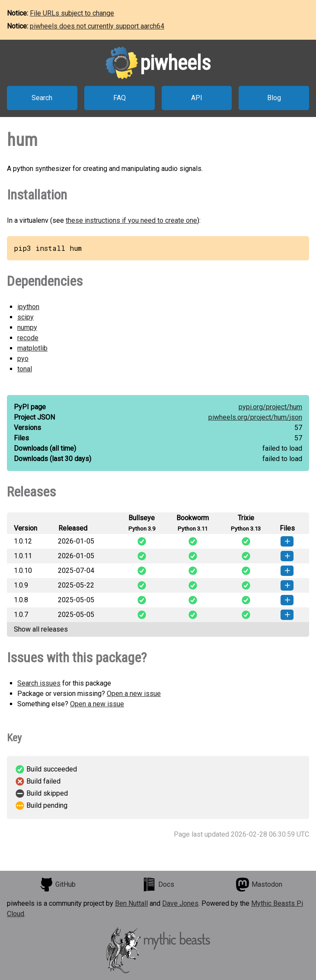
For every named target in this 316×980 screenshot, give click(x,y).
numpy (27, 327)
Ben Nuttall (131, 903)
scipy (26, 317)
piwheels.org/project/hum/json (255, 417)
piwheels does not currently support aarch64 (97, 26)
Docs (158, 885)
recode (28, 338)
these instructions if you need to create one (131, 220)
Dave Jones (180, 903)
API (197, 98)
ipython (28, 307)
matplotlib (32, 348)
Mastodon (259, 885)
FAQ (120, 98)
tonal (25, 369)
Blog (274, 98)
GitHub (57, 885)
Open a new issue (134, 694)
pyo (23, 359)
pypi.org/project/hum (270, 407)
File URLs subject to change (72, 13)
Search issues (39, 683)
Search (42, 98)
